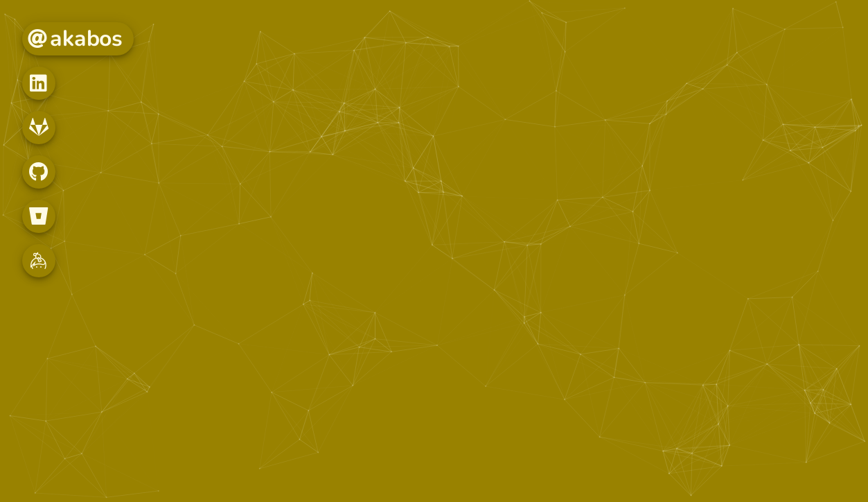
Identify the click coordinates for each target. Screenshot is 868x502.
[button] (39, 83)
